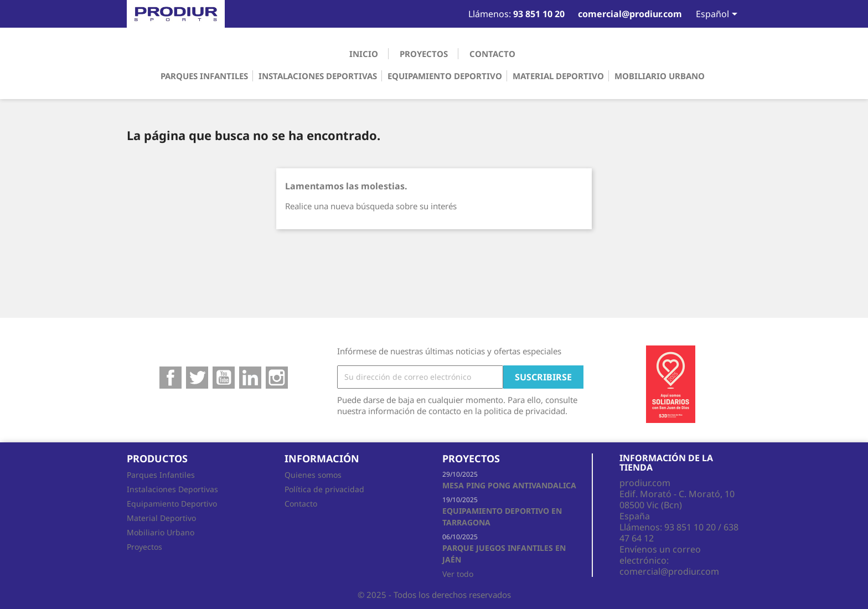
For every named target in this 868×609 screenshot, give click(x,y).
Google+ (250, 378)
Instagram (277, 378)
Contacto (492, 54)
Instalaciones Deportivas (318, 76)
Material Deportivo (558, 76)
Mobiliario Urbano (660, 76)
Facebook (170, 378)
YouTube (224, 378)
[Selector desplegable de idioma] (712, 15)
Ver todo (458, 574)
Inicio (364, 54)
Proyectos (424, 54)
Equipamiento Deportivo (445, 76)
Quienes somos (313, 475)
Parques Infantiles (204, 76)
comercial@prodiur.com (669, 571)
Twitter (197, 378)
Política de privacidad (324, 489)
